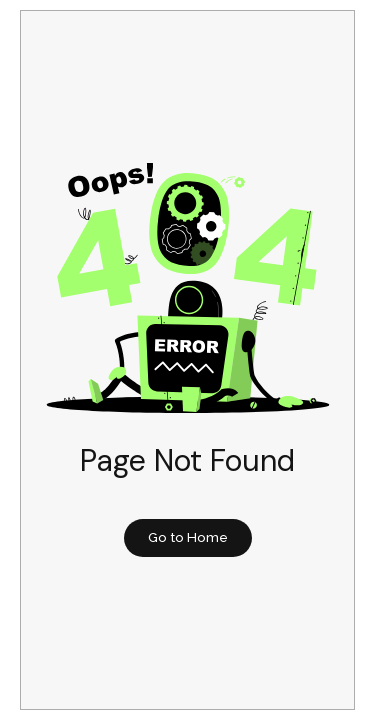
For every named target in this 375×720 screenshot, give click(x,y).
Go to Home (188, 537)
